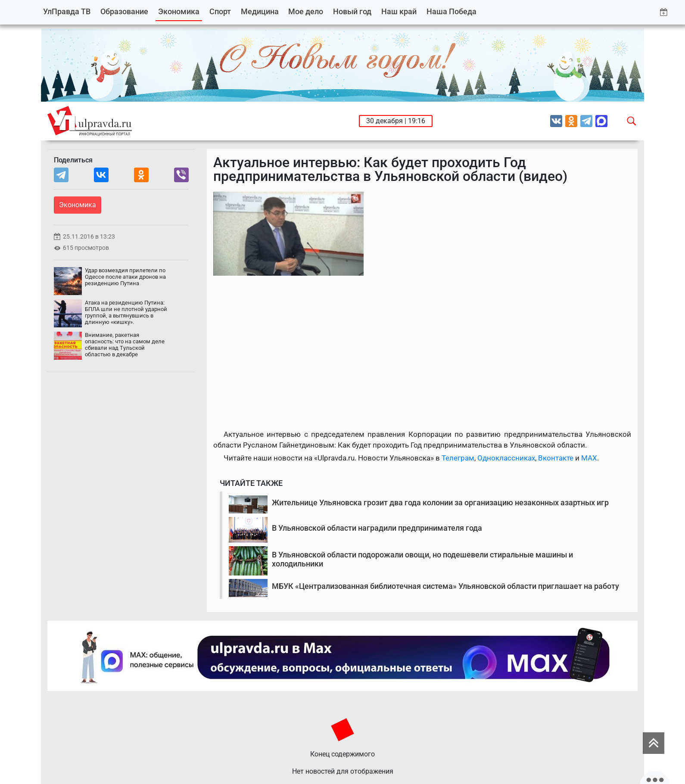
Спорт (220, 11)
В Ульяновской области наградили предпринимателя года (377, 528)
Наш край (399, 11)
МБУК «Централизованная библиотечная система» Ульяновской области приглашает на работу (445, 586)
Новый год (352, 11)
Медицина (260, 11)
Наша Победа (451, 11)
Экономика (179, 11)
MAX (589, 458)
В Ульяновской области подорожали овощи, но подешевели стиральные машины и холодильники (422, 559)
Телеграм (458, 458)
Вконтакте (556, 458)
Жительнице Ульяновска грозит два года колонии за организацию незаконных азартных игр (440, 502)
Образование (124, 11)
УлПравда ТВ (67, 11)
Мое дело (306, 11)
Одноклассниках (506, 458)
